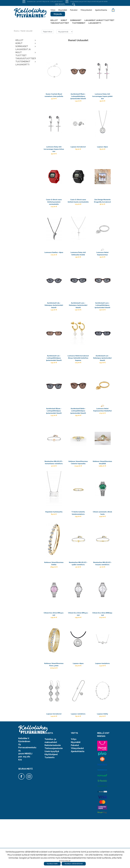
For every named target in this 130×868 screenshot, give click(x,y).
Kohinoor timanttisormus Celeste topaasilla (78, 488)
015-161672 (60, 1)
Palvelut (74, 10)
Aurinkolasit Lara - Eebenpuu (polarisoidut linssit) (78, 318)
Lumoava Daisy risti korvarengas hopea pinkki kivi (102, 97)
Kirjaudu (58, 14)
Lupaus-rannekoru (78, 761)
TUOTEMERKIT (79, 23)
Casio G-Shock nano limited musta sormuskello (78, 209)
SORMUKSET (76, 20)
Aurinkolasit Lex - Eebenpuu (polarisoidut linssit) (102, 374)
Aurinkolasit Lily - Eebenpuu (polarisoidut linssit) (54, 318)
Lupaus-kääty (102, 761)
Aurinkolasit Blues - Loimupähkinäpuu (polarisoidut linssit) (54, 433)
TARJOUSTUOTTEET (60, 23)
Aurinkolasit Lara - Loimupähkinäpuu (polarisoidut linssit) (102, 318)
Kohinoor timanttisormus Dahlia (54, 600)
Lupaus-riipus (102, 150)
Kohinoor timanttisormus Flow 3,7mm (54, 709)
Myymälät (63, 10)
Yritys (53, 10)
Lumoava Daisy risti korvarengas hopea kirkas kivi (54, 153)
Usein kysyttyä (52, 800)
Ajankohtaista (101, 10)
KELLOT (54, 20)
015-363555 (105, 1)
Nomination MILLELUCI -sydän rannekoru (78, 600)
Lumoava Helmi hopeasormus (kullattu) (102, 433)
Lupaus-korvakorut (78, 150)
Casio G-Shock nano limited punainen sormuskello (54, 209)
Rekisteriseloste (53, 794)
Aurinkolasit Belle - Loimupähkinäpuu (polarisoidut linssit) (78, 433)
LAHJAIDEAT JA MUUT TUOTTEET (99, 20)
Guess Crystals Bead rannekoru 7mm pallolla (54, 97)
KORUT (64, 20)
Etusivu (17, 31)
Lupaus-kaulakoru (102, 706)
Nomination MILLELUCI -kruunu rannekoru (102, 600)
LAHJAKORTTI (95, 23)
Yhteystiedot (86, 10)
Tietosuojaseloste (54, 797)
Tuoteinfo (50, 806)
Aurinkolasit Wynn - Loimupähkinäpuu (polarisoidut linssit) (78, 97)
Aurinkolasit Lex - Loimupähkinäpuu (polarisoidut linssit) (54, 374)
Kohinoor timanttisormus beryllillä (102, 488)
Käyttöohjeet (51, 803)
